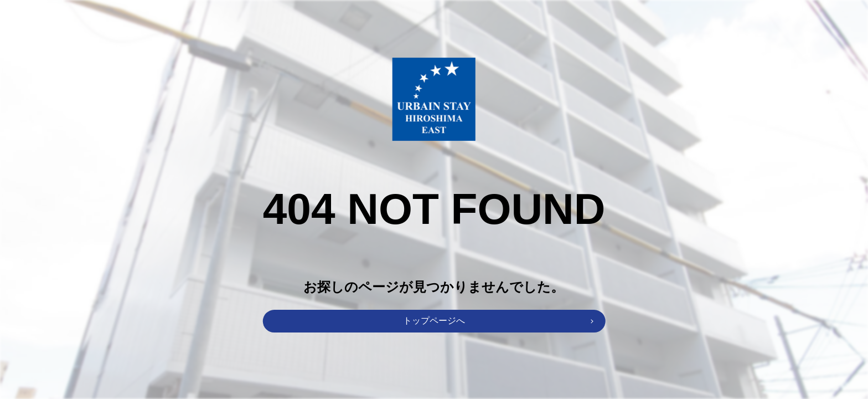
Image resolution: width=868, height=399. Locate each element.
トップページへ (434, 321)
